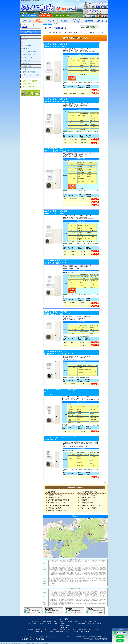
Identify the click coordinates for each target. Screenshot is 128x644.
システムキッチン (82, 630)
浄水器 (68, 632)
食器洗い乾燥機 (82, 623)
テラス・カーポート (86, 632)
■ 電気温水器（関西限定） (29, 72)
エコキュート (69, 622)
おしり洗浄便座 (53, 630)
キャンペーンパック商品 (39, 21)
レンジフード (72, 623)
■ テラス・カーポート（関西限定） (30, 76)
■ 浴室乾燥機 (25, 63)
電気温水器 (78, 622)
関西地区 (120, 637)
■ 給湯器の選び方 (26, 84)
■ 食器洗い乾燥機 (26, 66)
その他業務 (41, 637)
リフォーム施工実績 (77, 21)
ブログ (54, 637)
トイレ (55, 623)
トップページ (26, 21)
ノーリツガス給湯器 (46, 622)
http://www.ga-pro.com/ (102, 640)
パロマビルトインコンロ (45, 623)
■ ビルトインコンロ (27, 57)
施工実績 (64, 21)
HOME (45, 24)
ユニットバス (69, 625)
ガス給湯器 (30, 630)
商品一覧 (51, 21)
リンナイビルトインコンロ (90, 622)
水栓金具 (38, 630)
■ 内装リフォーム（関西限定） (30, 81)
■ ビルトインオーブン (28, 60)
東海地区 (120, 640)
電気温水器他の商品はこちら (75, 38)
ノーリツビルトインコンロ (30, 623)
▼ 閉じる (120, 629)
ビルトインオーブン (40, 632)
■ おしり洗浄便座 (26, 46)
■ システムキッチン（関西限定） (31, 54)
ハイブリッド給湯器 (58, 625)
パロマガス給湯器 (58, 622)
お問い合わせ (102, 21)
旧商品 (50, 24)
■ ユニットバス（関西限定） (29, 51)
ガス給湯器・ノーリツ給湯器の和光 (33, 639)
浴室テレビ (99, 623)
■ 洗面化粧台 (25, 49)
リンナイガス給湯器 (34, 622)
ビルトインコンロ (94, 630)
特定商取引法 (32, 637)
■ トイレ (24, 43)
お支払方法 (89, 21)
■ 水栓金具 (24, 40)
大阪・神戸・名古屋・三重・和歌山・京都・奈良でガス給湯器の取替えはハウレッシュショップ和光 (24, 643)
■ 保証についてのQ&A (28, 87)
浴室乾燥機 (91, 623)
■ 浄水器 (24, 69)
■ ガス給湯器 (25, 37)
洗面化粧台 (63, 623)
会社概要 (23, 637)
